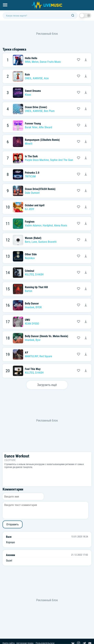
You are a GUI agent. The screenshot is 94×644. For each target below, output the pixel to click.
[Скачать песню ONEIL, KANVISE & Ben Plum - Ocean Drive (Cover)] (86, 109)
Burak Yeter (31, 127)
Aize (46, 78)
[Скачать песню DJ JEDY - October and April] (86, 207)
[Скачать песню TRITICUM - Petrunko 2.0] (86, 174)
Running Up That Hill (36, 287)
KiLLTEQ (29, 373)
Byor (38, 340)
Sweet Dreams (33, 91)
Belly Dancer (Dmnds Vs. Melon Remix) (46, 336)
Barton (29, 291)
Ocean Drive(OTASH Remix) (40, 189)
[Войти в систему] (93, 1)
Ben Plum (49, 111)
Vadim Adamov (33, 225)
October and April (35, 205)
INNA (28, 62)
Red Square (46, 356)
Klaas (28, 95)
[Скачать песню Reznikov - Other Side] (86, 256)
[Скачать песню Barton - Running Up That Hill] (86, 289)
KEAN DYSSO (32, 324)
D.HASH (39, 274)
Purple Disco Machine (37, 160)
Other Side (31, 254)
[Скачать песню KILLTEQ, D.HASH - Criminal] (86, 273)
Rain (27, 75)
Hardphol (48, 225)
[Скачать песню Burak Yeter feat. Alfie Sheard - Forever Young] (86, 125)
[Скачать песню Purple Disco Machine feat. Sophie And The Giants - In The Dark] (86, 158)
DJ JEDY (30, 209)
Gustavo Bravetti (47, 242)
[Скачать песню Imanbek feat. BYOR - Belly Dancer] (86, 305)
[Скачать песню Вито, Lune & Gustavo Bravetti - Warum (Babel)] (86, 240)
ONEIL (28, 78)
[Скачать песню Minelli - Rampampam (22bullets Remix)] (86, 142)
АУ (27, 353)
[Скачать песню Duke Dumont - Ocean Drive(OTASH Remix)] (86, 191)
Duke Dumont (32, 193)
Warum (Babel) (33, 238)
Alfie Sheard (45, 127)
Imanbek (30, 307)
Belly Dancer (32, 304)
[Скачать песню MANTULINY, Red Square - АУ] (86, 354)
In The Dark (31, 156)
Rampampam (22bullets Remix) (42, 140)
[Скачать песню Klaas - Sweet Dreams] (86, 93)
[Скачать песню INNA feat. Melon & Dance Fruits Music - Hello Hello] (86, 60)
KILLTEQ (29, 274)
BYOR (39, 307)
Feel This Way (33, 369)
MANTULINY (32, 356)
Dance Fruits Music (50, 62)
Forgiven (30, 222)
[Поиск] (73, 16)
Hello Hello (31, 58)
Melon (35, 62)
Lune (34, 242)
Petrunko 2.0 (32, 173)
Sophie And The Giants (63, 160)
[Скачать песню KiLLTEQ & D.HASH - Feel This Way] (86, 371)
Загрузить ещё (47, 385)
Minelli (29, 144)
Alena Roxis (61, 225)
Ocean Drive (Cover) (36, 107)
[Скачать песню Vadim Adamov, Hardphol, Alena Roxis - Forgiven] (86, 224)
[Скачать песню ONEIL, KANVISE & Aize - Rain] (86, 76)
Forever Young (33, 124)
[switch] (85, 15)
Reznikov (30, 258)
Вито (28, 242)
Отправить (13, 524)
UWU (27, 320)
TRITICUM (30, 176)
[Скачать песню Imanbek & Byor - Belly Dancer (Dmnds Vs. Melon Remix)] (86, 338)
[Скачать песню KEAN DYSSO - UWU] (86, 322)
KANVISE (38, 78)
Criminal (30, 271)
